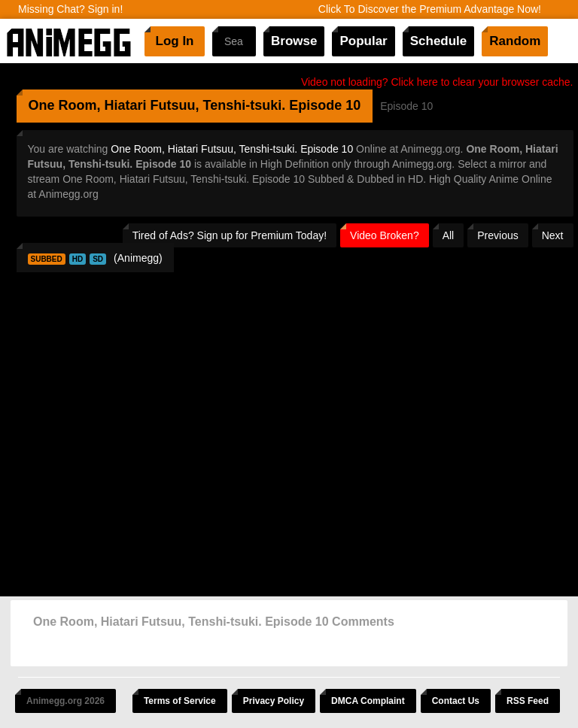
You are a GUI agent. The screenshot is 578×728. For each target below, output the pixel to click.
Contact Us (456, 701)
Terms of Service (180, 701)
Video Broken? (385, 235)
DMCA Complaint (368, 701)
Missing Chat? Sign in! (70, 9)
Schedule (439, 41)
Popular (363, 41)
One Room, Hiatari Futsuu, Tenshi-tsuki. (157, 105)
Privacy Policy (274, 701)
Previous (497, 235)
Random (515, 41)
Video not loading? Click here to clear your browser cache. (437, 82)
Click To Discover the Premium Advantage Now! (430, 9)
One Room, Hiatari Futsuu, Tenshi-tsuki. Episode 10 (232, 149)
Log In (175, 41)
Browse (294, 41)
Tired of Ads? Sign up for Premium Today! (230, 235)
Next (553, 235)
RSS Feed (528, 701)
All (449, 235)
